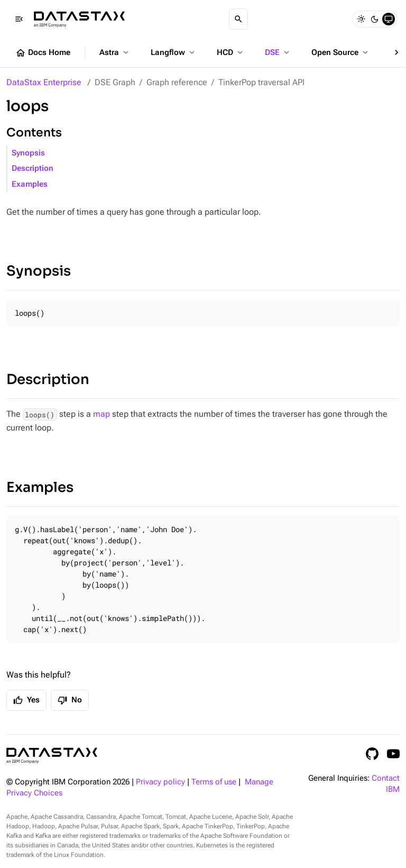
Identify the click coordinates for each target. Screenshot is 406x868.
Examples (30, 184)
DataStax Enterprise (44, 82)
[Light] (361, 19)
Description (33, 168)
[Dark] (375, 19)
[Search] (238, 19)
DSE (278, 52)
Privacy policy (160, 782)
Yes (26, 700)
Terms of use (214, 782)
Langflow (174, 52)
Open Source (341, 52)
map (101, 414)
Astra (115, 52)
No (70, 700)
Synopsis (28, 153)
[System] (389, 19)
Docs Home (43, 53)
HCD (231, 52)
